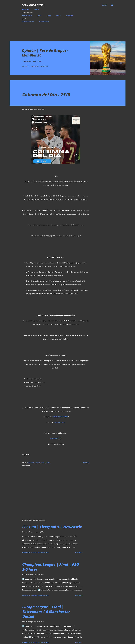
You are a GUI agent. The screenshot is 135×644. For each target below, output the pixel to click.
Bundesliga (69, 16)
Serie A (58, 16)
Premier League (27, 16)
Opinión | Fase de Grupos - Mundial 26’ (45, 53)
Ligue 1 (39, 16)
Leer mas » (79, 553)
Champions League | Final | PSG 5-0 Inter (51, 567)
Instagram (25, 10)
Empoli (37, 463)
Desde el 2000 (56, 438)
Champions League (28, 22)
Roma (43, 463)
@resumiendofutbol (61, 417)
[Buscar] (105, 5)
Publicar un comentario (40, 66)
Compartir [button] (26, 66)
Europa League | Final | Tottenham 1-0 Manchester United (46, 612)
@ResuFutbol (60, 422)
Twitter (36, 10)
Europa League (44, 22)
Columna (31, 463)
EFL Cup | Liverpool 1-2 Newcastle (52, 527)
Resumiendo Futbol (33, 5)
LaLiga (49, 16)
